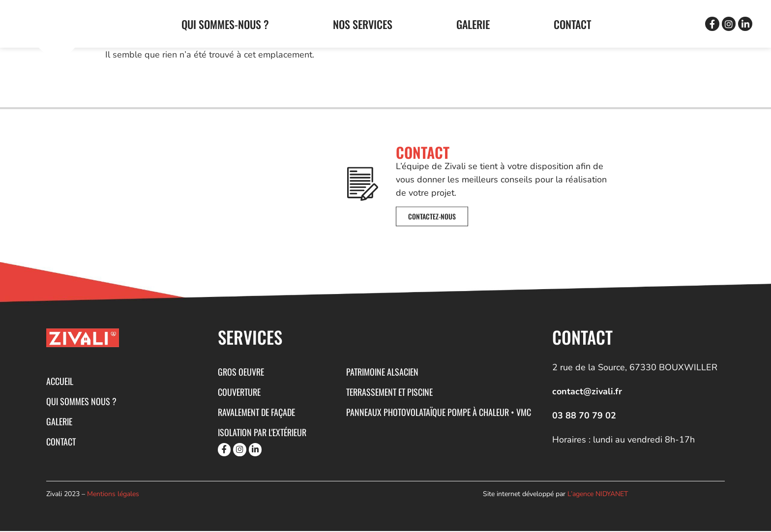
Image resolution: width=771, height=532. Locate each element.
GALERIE (473, 24)
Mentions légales (113, 495)
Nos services (363, 24)
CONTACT (572, 24)
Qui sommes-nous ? (225, 24)
